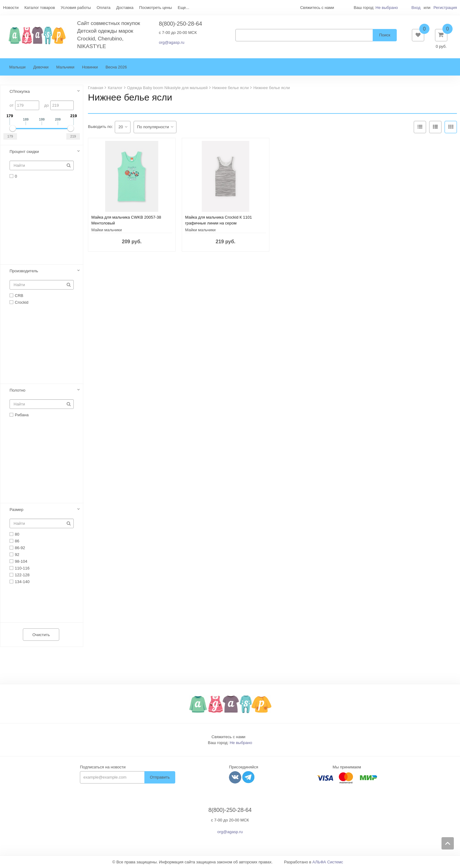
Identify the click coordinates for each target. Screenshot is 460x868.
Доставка (125, 8)
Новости (11, 8)
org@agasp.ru (172, 42)
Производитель (24, 271)
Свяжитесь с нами (229, 737)
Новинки (90, 67)
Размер (17, 510)
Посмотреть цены (155, 8)
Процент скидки (24, 152)
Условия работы (76, 8)
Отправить (160, 777)
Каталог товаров (40, 8)
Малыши (17, 67)
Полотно (17, 390)
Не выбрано (387, 8)
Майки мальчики (107, 230)
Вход (416, 8)
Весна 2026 (116, 67)
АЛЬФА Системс (328, 862)
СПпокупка (20, 91)
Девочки (41, 67)
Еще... (183, 8)
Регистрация (445, 8)
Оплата (104, 8)
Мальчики (65, 67)
